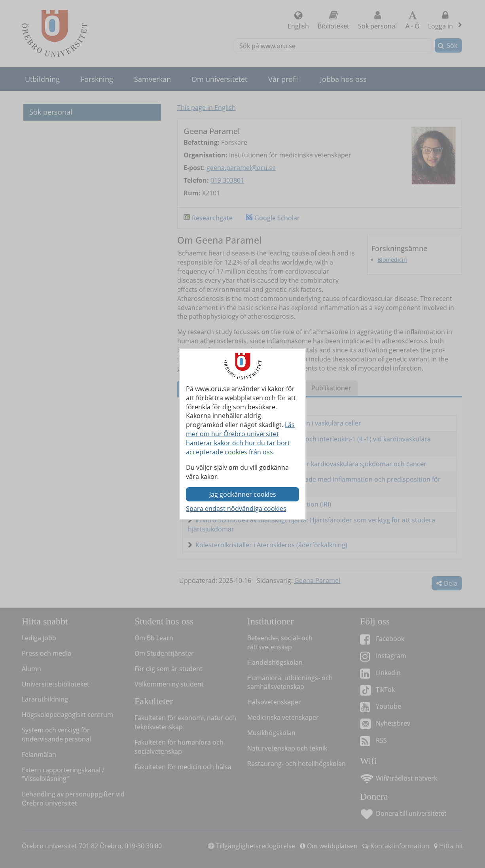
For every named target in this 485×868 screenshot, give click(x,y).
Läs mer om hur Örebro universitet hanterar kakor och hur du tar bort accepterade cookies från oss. (240, 438)
